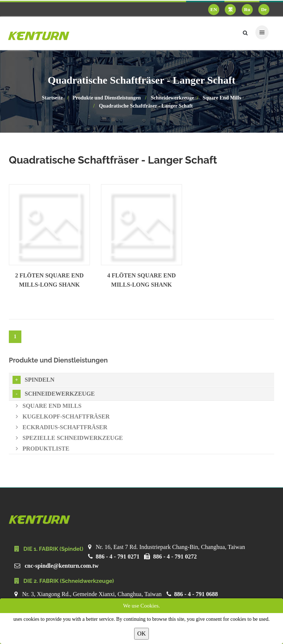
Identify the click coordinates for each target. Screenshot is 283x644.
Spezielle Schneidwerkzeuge (69, 438)
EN (214, 9)
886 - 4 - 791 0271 (118, 556)
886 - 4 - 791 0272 (175, 556)
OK (141, 633)
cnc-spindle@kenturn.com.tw (62, 566)
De (264, 9)
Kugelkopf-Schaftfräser (63, 416)
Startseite (52, 98)
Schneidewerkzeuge (172, 98)
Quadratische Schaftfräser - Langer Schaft (146, 106)
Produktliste (43, 449)
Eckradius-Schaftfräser (62, 427)
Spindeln (34, 380)
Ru (247, 9)
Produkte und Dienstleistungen (107, 98)
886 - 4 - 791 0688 (196, 594)
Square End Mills (222, 98)
